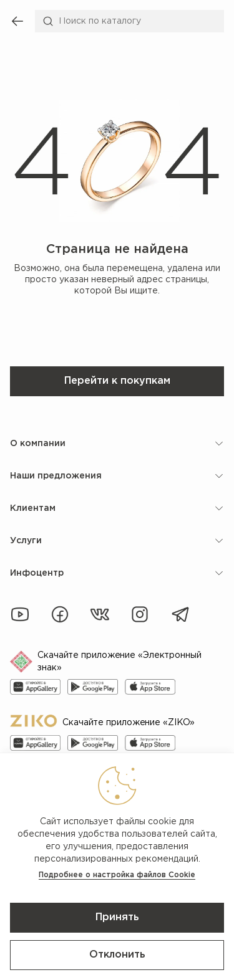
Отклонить (117, 955)
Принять (117, 917)
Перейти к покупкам (117, 381)
